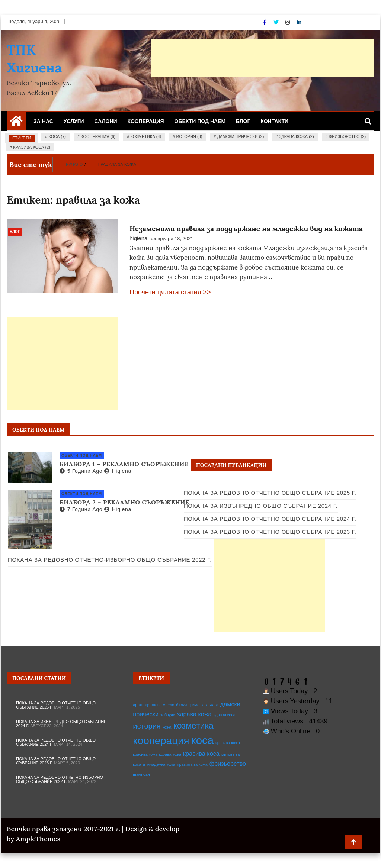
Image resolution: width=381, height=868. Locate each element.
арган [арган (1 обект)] (138, 705)
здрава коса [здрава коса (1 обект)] (225, 715)
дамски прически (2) (241, 136)
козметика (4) (146, 136)
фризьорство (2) (347, 136)
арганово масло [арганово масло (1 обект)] (160, 705)
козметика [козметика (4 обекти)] (193, 726)
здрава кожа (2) (297, 136)
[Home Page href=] (16, 123)
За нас (43, 121)
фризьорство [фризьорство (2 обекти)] (228, 764)
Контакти (274, 121)
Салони (106, 121)
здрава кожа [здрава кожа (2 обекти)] (194, 714)
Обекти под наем (200, 121)
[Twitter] (277, 22)
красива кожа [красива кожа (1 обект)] (228, 743)
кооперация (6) (98, 136)
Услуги (74, 121)
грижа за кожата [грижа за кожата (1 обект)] (204, 705)
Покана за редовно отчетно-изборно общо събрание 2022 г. (60, 779)
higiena (138, 238)
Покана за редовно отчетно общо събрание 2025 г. (270, 493)
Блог (243, 121)
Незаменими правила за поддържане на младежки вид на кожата (246, 229)
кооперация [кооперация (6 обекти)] (161, 741)
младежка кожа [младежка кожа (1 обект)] (161, 764)
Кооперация (145, 121)
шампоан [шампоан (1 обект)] (141, 774)
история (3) (189, 136)
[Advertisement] (263, 58)
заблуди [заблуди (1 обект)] (168, 715)
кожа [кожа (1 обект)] (167, 727)
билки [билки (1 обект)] (181, 705)
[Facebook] (265, 22)
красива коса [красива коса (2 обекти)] (201, 754)
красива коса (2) (32, 147)
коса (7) (57, 136)
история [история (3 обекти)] (147, 726)
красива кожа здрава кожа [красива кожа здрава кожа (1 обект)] (157, 754)
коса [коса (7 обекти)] (202, 740)
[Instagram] (288, 22)
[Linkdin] (299, 22)
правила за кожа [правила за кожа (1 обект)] (192, 764)
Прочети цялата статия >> (170, 292)
